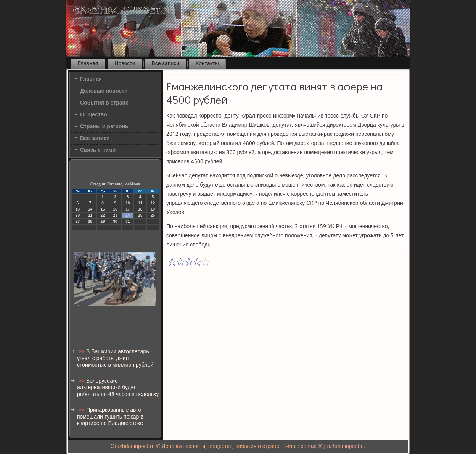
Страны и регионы (105, 127)
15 (103, 209)
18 (140, 209)
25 (140, 215)
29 (103, 221)
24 (128, 215)
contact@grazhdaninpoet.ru (333, 446)
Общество (94, 115)
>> (82, 352)
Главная (88, 64)
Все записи (166, 64)
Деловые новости (104, 91)
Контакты (207, 64)
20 (78, 215)
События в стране (104, 103)
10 (128, 203)
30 (115, 221)
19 (153, 209)
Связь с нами (98, 150)
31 (128, 221)
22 (103, 215)
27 (78, 221)
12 (153, 203)
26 (153, 215)
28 (90, 221)
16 (115, 209)
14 (90, 209)
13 (78, 209)
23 (115, 215)
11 (140, 203)
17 (128, 209)
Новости (125, 64)
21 (90, 215)
